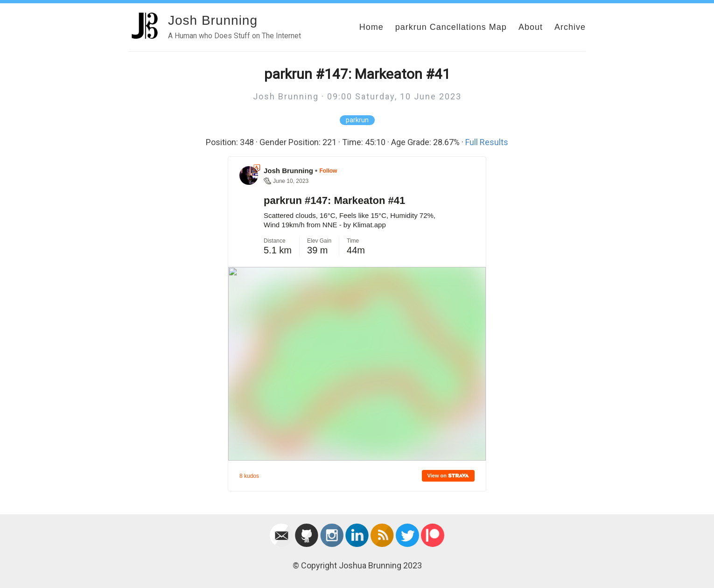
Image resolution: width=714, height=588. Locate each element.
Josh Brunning (213, 20)
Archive (570, 27)
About (531, 27)
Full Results (487, 142)
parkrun (357, 120)
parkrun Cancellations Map (451, 27)
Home (371, 27)
